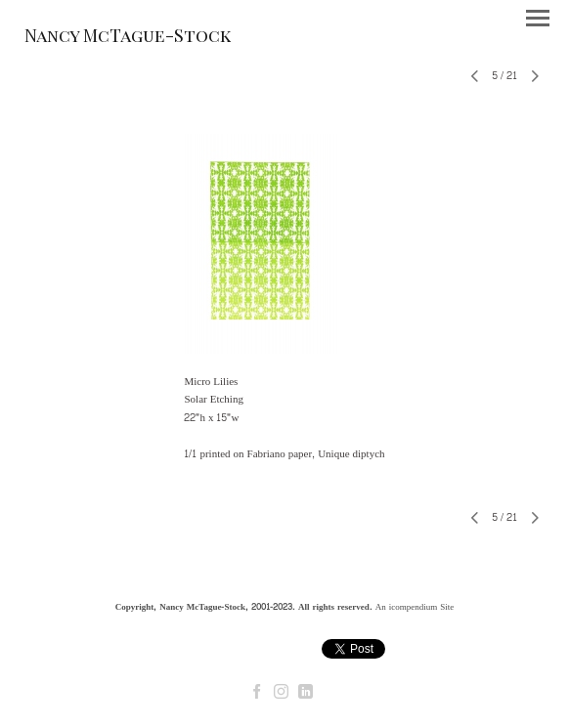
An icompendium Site (415, 607)
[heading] (128, 38)
